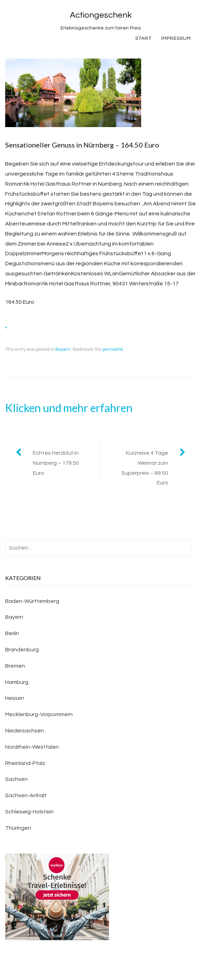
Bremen (15, 666)
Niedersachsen (25, 731)
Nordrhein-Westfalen (32, 747)
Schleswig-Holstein (29, 812)
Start (143, 38)
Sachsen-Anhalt (26, 795)
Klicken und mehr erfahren (69, 408)
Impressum (176, 38)
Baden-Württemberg (32, 601)
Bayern (63, 349)
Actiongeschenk (101, 15)
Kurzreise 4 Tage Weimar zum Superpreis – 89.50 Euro (145, 468)
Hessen (15, 698)
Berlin (12, 633)
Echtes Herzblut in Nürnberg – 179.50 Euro (56, 463)
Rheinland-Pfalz (25, 763)
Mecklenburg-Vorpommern (39, 714)
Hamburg (17, 682)
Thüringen (18, 828)
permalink (113, 349)
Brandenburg (22, 650)
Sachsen (16, 779)
